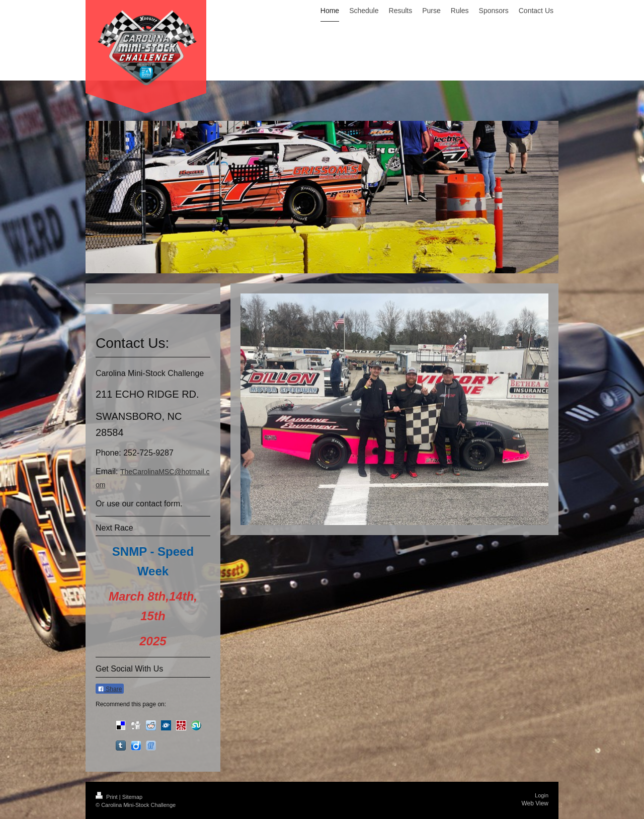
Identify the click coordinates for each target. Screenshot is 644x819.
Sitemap (132, 797)
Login (542, 795)
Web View (535, 803)
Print (107, 797)
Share (110, 689)
